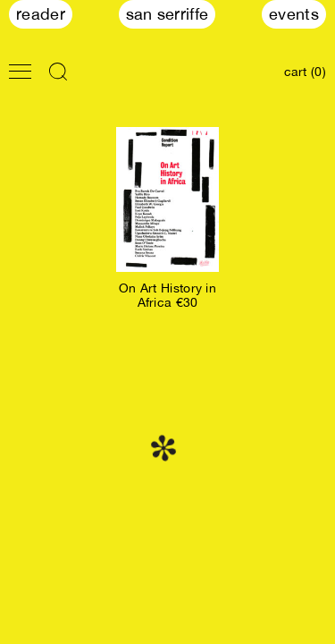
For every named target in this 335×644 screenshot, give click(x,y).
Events (294, 14)
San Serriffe (167, 14)
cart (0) (305, 72)
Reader (41, 14)
